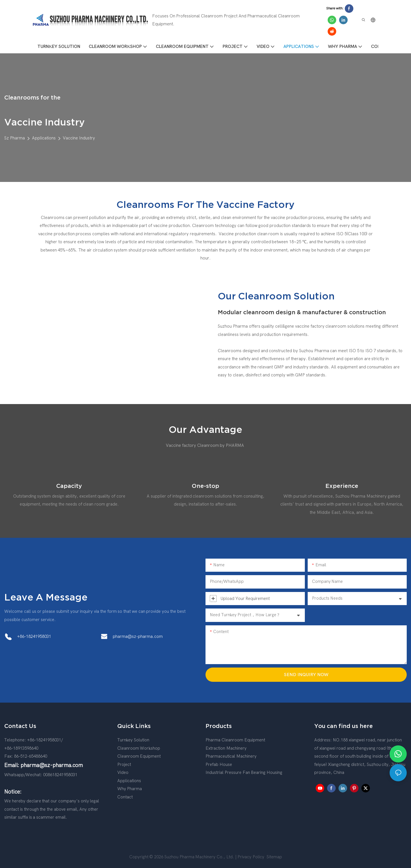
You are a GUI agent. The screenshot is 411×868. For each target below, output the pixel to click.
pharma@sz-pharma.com (138, 636)
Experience (342, 486)
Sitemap (274, 857)
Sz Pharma (15, 138)
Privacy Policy (251, 857)
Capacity (69, 486)
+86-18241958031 (34, 636)
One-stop (205, 486)
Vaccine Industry (79, 138)
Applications (44, 138)
